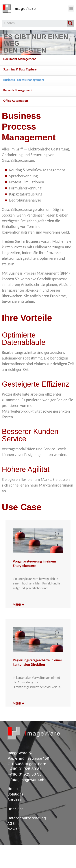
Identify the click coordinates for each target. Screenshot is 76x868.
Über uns (15, 809)
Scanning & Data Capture (20, 69)
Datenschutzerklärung (27, 818)
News (12, 829)
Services (15, 800)
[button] (71, 9)
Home (13, 789)
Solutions (15, 794)
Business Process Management (24, 80)
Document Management (20, 59)
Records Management (18, 90)
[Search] (71, 23)
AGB (11, 824)
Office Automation (16, 101)
